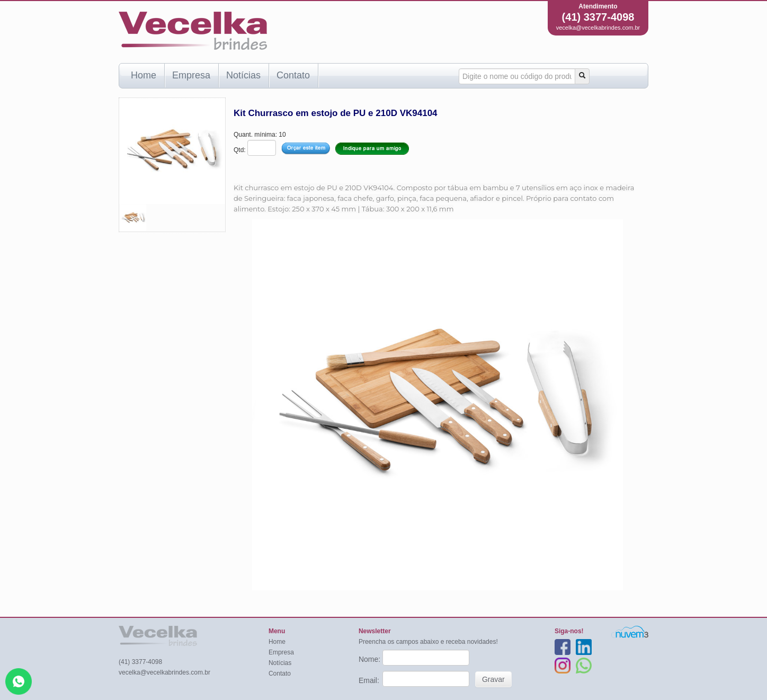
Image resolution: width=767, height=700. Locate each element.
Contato (293, 75)
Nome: (371, 659)
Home (144, 75)
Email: (370, 680)
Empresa (191, 75)
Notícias (243, 75)
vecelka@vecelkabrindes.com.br (598, 28)
